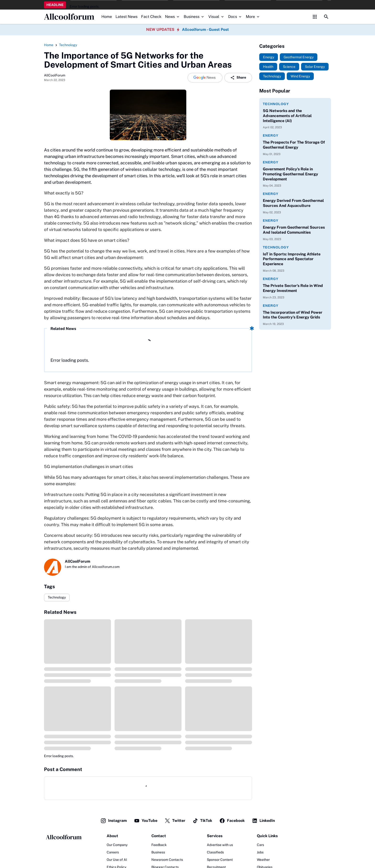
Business (194, 17)
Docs (235, 17)
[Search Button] (326, 17)
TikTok (202, 821)
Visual (216, 17)
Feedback (159, 845)
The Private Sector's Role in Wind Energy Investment (293, 288)
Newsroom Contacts (167, 860)
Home (107, 17)
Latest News (127, 17)
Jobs (260, 852)
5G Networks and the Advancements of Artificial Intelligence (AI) (287, 116)
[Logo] (63, 837)
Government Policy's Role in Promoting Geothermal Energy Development (290, 174)
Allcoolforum (69, 17)
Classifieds (215, 852)
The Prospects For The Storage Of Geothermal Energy (294, 145)
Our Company (117, 845)
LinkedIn (263, 821)
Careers (113, 852)
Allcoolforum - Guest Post (205, 30)
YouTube (146, 821)
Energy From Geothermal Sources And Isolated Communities (294, 230)
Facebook (232, 821)
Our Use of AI (117, 860)
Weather (263, 860)
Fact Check (151, 17)
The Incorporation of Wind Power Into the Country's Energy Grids (293, 315)
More (253, 17)
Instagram (114, 821)
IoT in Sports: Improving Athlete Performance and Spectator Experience (292, 259)
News (173, 17)
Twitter (175, 821)
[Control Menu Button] (315, 17)
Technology (57, 597)
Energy (271, 135)
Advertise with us (220, 845)
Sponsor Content (220, 860)
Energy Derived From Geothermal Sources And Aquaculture (293, 203)
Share (238, 78)
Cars (260, 845)
